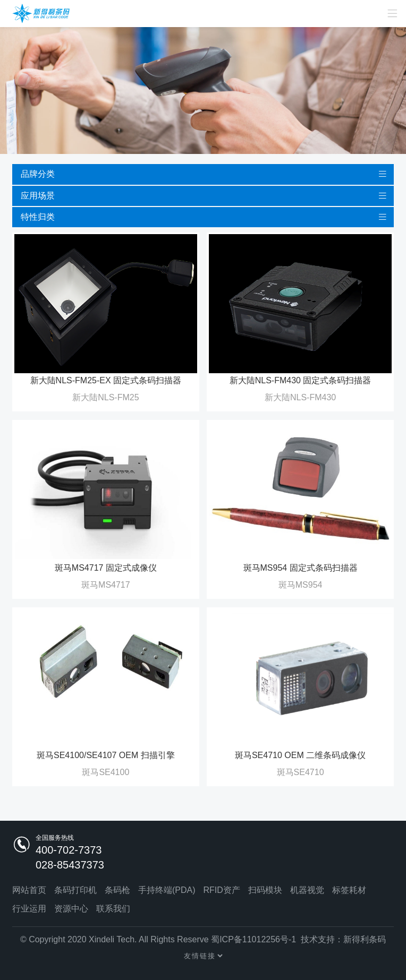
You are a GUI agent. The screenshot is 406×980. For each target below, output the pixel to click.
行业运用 (29, 909)
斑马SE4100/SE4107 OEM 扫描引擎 (106, 755)
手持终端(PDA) (167, 890)
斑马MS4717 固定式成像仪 (106, 568)
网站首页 (29, 890)
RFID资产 (221, 890)
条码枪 (117, 890)
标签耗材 (349, 890)
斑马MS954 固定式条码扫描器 (301, 568)
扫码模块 (265, 890)
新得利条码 (365, 939)
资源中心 (71, 909)
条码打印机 (75, 890)
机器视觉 (307, 890)
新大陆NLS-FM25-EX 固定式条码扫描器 (106, 380)
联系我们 (113, 909)
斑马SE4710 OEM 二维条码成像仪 (300, 755)
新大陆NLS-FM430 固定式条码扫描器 (301, 380)
